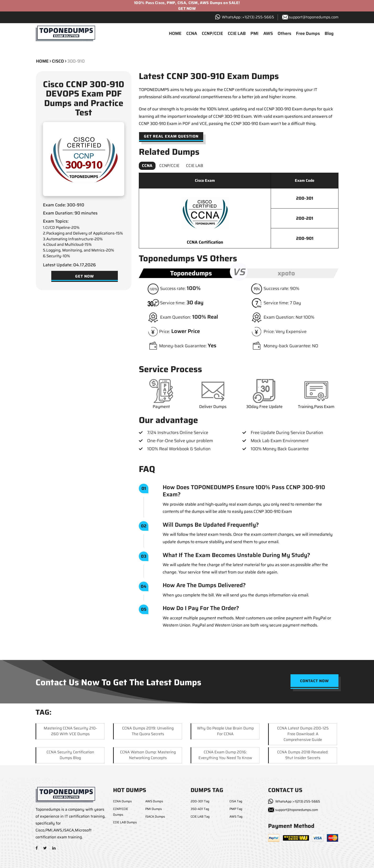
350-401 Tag (200, 809)
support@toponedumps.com (314, 17)
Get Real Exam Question (171, 136)
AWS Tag (236, 817)
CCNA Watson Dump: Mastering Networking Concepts (148, 755)
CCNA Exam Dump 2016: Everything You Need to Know (225, 755)
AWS (268, 33)
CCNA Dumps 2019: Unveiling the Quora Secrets (148, 731)
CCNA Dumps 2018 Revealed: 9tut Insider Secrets (303, 755)
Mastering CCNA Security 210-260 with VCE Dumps (70, 731)
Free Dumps (308, 33)
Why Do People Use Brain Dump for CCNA (225, 731)
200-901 (305, 238)
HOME (175, 33)
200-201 (305, 218)
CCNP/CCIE (212, 33)
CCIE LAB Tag (200, 817)
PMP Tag (236, 809)
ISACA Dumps (155, 817)
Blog (329, 33)
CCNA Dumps (122, 801)
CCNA (192, 33)
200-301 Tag (200, 801)
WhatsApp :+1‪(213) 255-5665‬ (248, 17)
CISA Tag (236, 801)
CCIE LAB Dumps (125, 822)
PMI (255, 33)
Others (284, 33)
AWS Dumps (154, 801)
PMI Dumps (153, 809)
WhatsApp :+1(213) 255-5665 (298, 801)
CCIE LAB (237, 33)
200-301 (305, 198)
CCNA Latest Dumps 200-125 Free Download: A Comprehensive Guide (303, 734)
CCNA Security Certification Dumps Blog (70, 755)
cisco (58, 61)
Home (42, 61)
